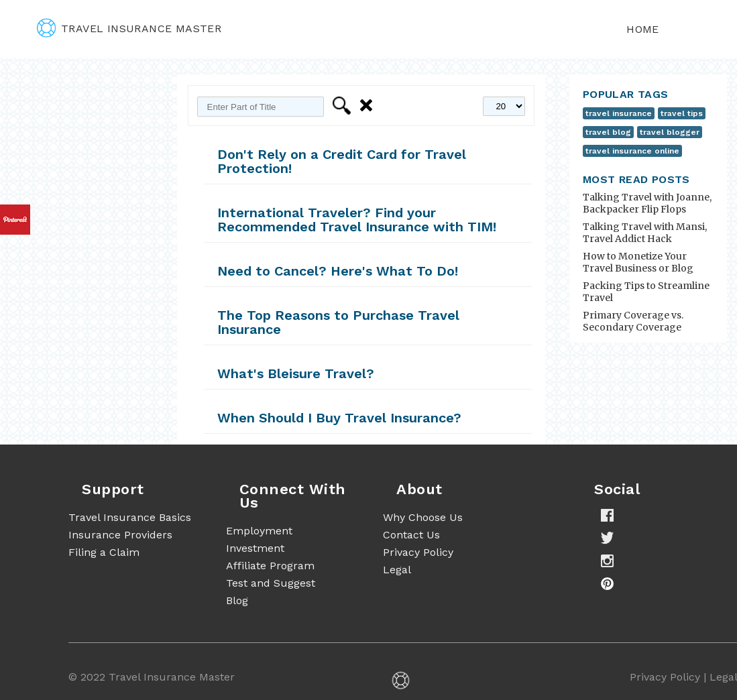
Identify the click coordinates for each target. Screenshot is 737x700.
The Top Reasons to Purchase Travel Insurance (338, 322)
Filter (344, 106)
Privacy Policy (418, 552)
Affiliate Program (270, 566)
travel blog (608, 132)
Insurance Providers (120, 535)
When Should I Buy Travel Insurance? (339, 418)
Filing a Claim (104, 552)
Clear (368, 106)
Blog (237, 600)
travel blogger (670, 132)
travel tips (682, 113)
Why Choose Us (423, 517)
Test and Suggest (271, 583)
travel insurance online (632, 151)
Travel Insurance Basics (130, 517)
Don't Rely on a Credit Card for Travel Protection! (342, 161)
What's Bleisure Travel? (296, 373)
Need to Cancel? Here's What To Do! (338, 271)
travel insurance (619, 113)
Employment (259, 531)
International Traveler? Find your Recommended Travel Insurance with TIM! (357, 220)
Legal (397, 570)
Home (643, 29)
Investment (255, 548)
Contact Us (411, 535)
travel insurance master (129, 28)
